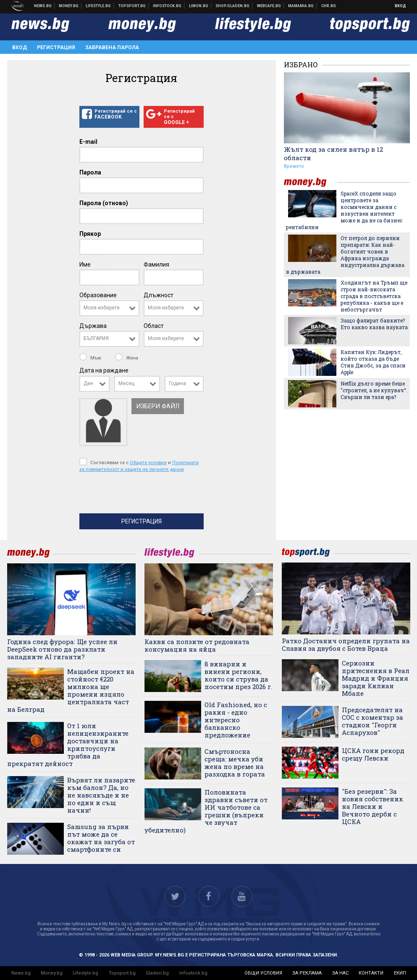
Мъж (91, 358)
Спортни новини (132, 6)
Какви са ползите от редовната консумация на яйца (197, 645)
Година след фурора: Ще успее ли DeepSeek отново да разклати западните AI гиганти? (62, 649)
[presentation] (143, 495)
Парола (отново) (104, 203)
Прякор (90, 234)
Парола (90, 172)
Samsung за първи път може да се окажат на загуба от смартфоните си (101, 838)
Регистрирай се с (109, 114)
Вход (400, 6)
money (310, 182)
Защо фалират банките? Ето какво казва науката (374, 324)
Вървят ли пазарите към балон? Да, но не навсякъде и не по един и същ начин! (101, 795)
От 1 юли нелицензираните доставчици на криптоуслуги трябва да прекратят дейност (68, 745)
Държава (93, 326)
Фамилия (156, 264)
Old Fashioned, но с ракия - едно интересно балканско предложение (236, 720)
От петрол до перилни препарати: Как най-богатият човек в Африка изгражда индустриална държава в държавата (345, 255)
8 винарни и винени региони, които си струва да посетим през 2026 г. (238, 675)
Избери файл (158, 406)
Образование (98, 295)
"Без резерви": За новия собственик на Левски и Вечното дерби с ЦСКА (372, 806)
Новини (43, 6)
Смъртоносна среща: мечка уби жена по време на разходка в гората (235, 763)
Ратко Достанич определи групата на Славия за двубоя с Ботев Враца (346, 645)
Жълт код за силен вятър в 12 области (333, 153)
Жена (127, 358)
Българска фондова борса (167, 6)
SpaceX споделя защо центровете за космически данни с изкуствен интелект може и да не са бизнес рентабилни (344, 210)
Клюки (98, 6)
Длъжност (159, 295)
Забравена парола (112, 48)
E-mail (88, 142)
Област (154, 326)
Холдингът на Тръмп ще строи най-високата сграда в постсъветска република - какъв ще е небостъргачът (374, 296)
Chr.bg (329, 6)
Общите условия (148, 462)
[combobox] (109, 308)
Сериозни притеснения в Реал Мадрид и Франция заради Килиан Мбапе (376, 678)
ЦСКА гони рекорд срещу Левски (373, 754)
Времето (294, 166)
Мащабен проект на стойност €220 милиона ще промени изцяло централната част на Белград (71, 690)
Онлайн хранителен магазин (233, 6)
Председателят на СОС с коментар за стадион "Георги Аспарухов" (372, 721)
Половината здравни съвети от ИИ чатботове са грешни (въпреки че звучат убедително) (206, 811)
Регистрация (56, 48)
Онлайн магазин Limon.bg (199, 6)
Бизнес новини (69, 6)
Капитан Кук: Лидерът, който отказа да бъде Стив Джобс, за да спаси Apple (373, 362)
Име (85, 264)
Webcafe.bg (269, 6)
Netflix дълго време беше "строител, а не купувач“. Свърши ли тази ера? (374, 390)
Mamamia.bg (301, 6)
